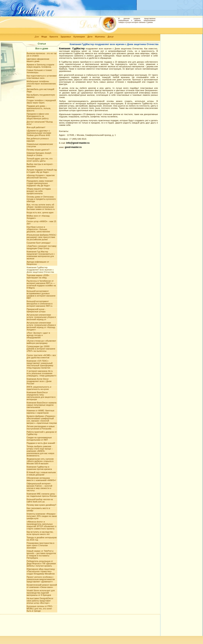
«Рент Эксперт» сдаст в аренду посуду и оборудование (38, 335)
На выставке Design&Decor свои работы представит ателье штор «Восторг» (40, 601)
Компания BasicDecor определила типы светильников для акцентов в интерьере (41, 396)
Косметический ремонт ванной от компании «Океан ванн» (42, 586)
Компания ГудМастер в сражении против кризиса (39, 468)
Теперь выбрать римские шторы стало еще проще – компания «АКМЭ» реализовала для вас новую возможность (40, 451)
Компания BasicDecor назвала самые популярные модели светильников (41, 405)
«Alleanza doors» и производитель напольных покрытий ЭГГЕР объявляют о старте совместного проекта (41, 525)
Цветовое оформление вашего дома (38, 60)
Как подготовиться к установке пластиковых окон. (42, 77)
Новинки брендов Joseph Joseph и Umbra (39, 154)
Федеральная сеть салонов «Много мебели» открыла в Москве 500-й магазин (40, 461)
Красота (54, 37)
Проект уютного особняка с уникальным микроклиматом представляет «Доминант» (41, 579)
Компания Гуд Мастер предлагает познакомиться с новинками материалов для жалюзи (41, 255)
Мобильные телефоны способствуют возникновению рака (41, 84)
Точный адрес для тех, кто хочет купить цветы (40, 160)
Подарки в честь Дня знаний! (41, 443)
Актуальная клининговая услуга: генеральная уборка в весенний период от (41, 317)
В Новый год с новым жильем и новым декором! (41, 474)
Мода (44, 37)
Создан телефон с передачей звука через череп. (41, 102)
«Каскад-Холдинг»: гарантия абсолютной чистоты (41, 176)
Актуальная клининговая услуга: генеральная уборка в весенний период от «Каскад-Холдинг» (41, 326)
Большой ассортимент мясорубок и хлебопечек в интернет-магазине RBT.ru (40, 304)
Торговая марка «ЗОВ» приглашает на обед (38, 276)
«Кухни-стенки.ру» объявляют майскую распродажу (41, 342)
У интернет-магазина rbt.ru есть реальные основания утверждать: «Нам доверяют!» (41, 373)
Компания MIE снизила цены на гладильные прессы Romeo (42, 495)
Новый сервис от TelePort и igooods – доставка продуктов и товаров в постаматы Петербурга (41, 554)
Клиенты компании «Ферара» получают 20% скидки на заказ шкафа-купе (42, 516)
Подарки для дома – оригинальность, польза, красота (39, 108)
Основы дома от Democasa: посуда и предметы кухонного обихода (41, 199)
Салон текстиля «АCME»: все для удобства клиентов (41, 356)
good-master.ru (73, 147)
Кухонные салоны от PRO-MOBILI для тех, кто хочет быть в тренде (40, 609)
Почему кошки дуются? (38, 150)
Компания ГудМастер (72, 49)
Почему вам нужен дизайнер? (41, 505)
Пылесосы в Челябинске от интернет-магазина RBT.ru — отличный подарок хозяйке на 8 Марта (41, 284)
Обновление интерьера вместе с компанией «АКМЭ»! (41, 479)
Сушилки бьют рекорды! (39, 243)
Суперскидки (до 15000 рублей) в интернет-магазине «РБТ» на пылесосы (41, 349)
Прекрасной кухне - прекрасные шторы (36, 310)
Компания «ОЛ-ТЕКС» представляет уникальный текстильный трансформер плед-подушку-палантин (40, 364)
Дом (37, 37)
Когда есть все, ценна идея (40, 212)
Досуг (111, 37)
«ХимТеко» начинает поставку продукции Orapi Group (41, 247)
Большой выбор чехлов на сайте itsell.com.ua (40, 500)
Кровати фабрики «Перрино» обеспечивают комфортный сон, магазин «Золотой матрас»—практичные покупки (42, 420)
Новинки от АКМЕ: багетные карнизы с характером (40, 412)
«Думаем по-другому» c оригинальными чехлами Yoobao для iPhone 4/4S (39, 133)
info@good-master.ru (78, 143)
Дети (90, 37)
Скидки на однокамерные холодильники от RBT (39, 439)
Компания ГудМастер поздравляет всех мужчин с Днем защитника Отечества (40, 270)
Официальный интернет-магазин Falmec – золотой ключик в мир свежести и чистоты (39, 487)
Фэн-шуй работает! (36, 127)
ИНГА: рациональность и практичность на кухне (39, 388)
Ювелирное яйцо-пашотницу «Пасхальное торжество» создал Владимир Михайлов (41, 571)
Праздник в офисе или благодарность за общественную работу (38, 116)
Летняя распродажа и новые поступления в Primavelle (41, 427)
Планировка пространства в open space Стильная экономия (40, 545)
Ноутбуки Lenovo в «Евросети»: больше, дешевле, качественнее (38, 229)
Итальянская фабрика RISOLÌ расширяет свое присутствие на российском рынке (41, 237)
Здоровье (66, 37)
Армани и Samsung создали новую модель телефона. (40, 66)
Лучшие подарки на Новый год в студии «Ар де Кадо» (42, 171)
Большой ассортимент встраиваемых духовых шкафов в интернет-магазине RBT (41, 295)
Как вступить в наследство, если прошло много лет (40, 533)
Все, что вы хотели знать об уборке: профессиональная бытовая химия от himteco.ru (41, 207)
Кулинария (79, 37)
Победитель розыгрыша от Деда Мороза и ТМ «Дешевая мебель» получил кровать (41, 563)
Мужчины (100, 37)
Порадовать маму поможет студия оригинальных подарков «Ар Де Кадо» (40, 183)
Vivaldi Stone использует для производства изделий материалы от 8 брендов (41, 593)
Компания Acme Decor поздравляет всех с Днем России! (39, 381)
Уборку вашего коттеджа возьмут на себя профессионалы (39, 191)
